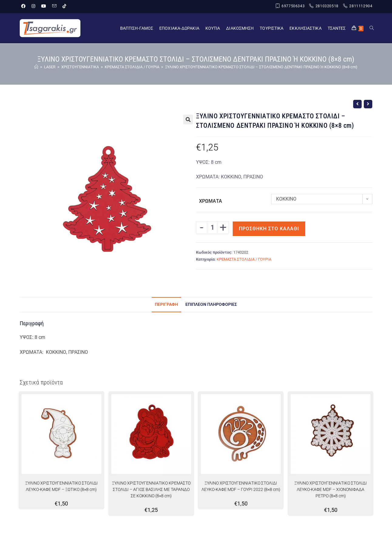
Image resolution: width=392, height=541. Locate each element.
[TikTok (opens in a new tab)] (64, 6)
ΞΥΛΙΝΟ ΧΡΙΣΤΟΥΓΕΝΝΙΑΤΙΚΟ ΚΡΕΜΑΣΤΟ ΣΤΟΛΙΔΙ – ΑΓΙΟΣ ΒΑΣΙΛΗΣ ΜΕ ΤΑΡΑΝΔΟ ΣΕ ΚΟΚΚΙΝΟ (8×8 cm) (151, 489)
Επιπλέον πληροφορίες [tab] (211, 304)
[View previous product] (357, 104)
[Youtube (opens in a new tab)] (44, 6)
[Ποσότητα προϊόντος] (212, 228)
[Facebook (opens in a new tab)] (25, 6)
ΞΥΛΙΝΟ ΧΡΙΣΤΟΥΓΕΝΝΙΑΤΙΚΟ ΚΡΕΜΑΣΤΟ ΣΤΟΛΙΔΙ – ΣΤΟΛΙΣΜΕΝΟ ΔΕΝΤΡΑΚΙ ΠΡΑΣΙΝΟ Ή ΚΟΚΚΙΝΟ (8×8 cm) (261, 67)
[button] (188, 120)
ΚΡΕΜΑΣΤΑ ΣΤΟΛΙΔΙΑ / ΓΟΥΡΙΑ (244, 259)
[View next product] (368, 104)
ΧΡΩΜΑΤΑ (211, 201)
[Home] (36, 67)
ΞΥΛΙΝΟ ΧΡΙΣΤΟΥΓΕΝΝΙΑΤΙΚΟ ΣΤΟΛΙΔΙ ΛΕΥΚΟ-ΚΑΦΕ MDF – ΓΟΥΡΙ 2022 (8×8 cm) (241, 486)
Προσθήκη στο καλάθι (269, 229)
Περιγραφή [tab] (166, 304)
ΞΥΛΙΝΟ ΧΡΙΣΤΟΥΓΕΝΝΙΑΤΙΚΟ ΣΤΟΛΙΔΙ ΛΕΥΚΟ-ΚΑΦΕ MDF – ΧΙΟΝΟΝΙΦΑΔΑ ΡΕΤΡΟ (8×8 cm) (331, 489)
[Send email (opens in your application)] (54, 6)
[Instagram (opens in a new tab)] (33, 6)
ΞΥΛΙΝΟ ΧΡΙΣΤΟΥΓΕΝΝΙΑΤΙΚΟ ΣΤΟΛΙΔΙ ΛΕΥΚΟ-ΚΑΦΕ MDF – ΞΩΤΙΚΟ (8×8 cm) (61, 486)
